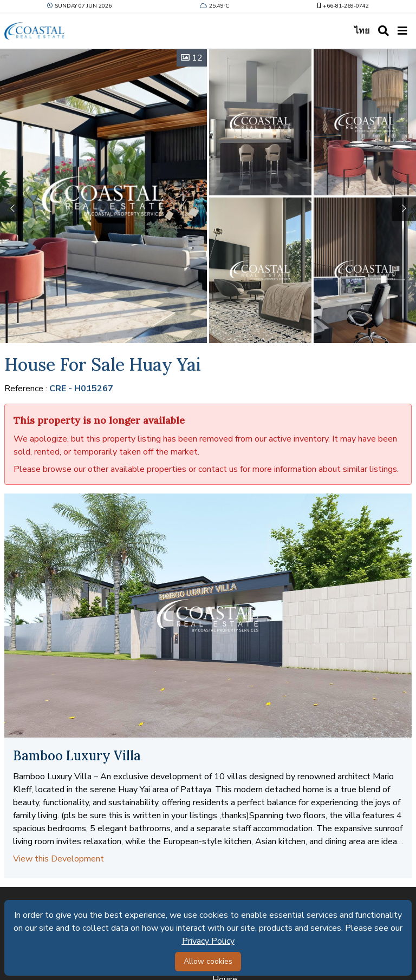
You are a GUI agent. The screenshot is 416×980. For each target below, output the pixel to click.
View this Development (58, 859)
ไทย (362, 31)
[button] (404, 209)
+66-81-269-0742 (342, 6)
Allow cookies (208, 961)
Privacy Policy (208, 941)
